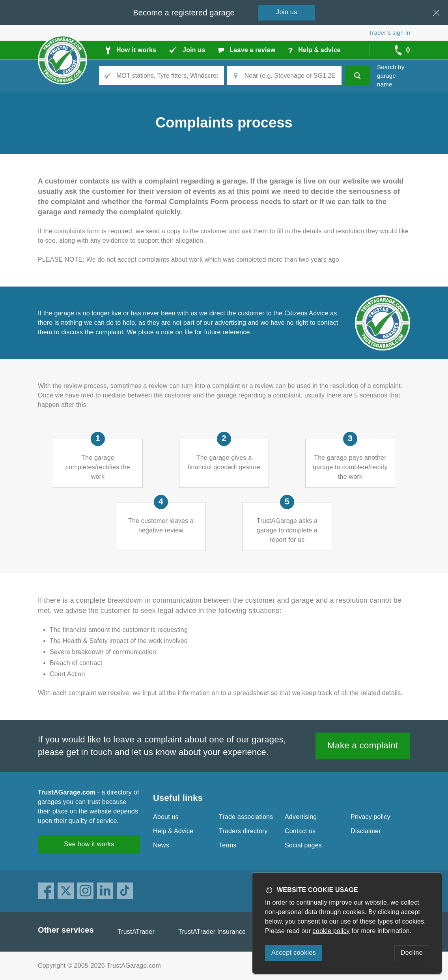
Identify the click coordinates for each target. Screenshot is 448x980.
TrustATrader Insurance (212, 932)
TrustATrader (136, 932)
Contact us (300, 831)
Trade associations (246, 817)
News (161, 845)
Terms (228, 845)
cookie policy (331, 931)
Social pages (303, 845)
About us (166, 817)
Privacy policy (371, 817)
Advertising (301, 817)
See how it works (89, 844)
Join (287, 12)
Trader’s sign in (389, 33)
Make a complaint (363, 745)
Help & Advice (173, 831)
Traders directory (243, 831)
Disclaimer (366, 831)
